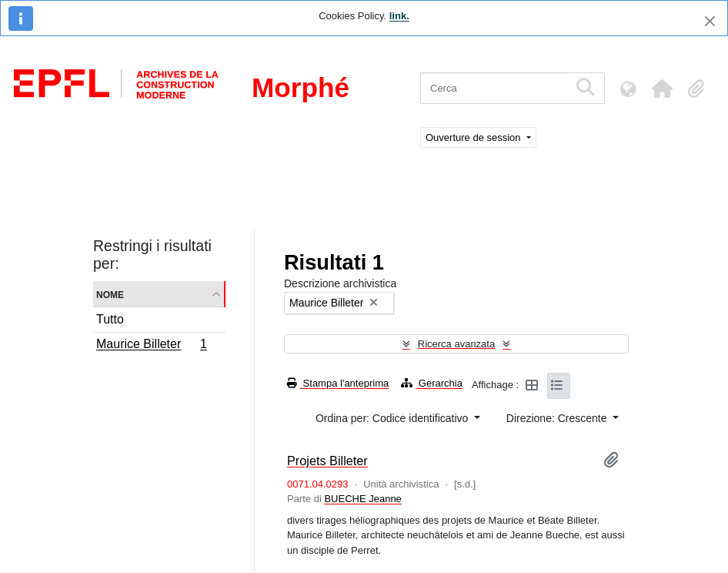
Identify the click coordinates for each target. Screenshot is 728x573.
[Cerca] (494, 88)
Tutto (110, 319)
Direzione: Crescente (558, 418)
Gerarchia (432, 383)
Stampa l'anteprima (338, 383)
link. (399, 16)
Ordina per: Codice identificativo (393, 418)
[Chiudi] (710, 21)
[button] (662, 89)
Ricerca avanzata (456, 344)
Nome (110, 294)
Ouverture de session (474, 137)
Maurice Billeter (151, 346)
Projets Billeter (327, 461)
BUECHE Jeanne (362, 499)
